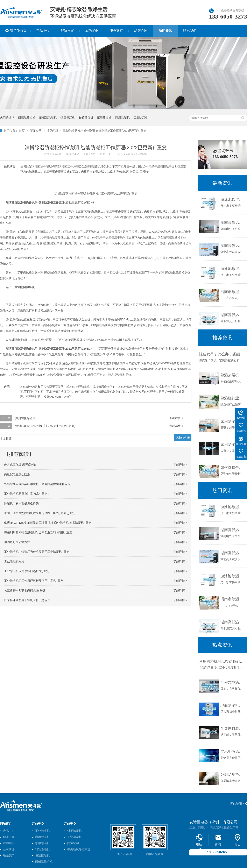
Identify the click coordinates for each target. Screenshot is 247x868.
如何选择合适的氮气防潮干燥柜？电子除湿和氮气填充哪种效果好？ (233, 468)
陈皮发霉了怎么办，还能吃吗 (222, 354)
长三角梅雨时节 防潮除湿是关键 (25, 590)
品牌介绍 (141, 31)
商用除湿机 (122, 118)
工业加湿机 (75, 837)
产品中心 (43, 31)
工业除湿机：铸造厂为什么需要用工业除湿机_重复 (37, 552)
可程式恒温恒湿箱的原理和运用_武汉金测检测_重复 (233, 682)
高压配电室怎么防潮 (17, 474)
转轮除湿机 (86, 118)
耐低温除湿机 (48, 118)
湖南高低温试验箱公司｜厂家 (233, 223)
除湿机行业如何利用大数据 (233, 398)
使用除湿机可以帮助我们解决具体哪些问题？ (222, 661)
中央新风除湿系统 (79, 849)
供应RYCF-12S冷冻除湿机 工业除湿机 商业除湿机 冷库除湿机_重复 (48, 523)
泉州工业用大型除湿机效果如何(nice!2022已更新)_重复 (40, 513)
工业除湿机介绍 (14, 561)
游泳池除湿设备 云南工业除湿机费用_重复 (233, 269)
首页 (22, 131)
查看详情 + (176, 418)
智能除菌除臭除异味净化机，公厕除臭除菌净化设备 (37, 484)
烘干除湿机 (75, 831)
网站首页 (6, 823)
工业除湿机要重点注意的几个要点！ (27, 494)
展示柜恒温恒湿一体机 (233, 752)
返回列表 (183, 437)
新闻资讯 (165, 31)
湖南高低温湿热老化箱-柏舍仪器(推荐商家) (233, 315)
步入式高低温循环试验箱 (20, 465)
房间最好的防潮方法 (17, 542)
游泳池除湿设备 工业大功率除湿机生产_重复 (233, 200)
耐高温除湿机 (27, 118)
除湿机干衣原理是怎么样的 (21, 503)
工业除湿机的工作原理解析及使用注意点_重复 (34, 581)
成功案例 (92, 31)
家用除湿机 (104, 118)
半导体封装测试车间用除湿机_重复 (233, 728)
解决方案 (67, 31)
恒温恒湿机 (68, 118)
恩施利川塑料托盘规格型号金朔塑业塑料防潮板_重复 (38, 532)
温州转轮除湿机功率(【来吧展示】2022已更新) (45, 426)
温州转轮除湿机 (25, 418)
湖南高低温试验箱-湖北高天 (233, 246)
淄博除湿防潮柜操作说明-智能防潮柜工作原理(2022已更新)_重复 (105, 131)
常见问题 (52, 131)
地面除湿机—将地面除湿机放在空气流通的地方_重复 (233, 705)
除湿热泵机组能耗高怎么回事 (233, 375)
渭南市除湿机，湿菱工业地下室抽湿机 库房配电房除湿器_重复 (233, 292)
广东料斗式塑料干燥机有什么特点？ (27, 600)
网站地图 (236, 804)
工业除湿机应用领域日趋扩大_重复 (27, 571)
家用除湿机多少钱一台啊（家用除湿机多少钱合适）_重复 (233, 444)
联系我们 (190, 31)
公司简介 (9, 849)
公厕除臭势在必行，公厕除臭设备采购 (233, 775)
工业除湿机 (141, 118)
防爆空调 (73, 843)
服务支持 (116, 31)
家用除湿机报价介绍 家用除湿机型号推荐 (233, 421)
